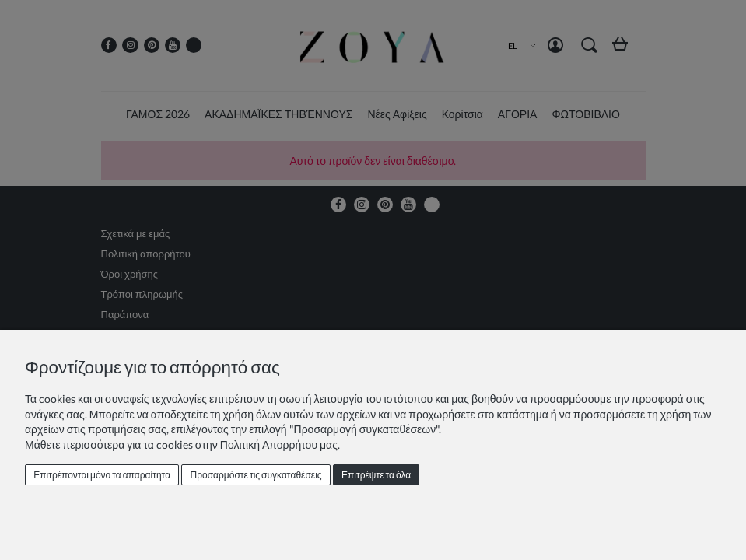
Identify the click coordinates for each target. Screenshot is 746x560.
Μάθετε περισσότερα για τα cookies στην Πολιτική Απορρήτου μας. (182, 444)
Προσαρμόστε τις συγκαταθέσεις (256, 475)
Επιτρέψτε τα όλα (376, 475)
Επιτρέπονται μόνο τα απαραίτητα (102, 475)
